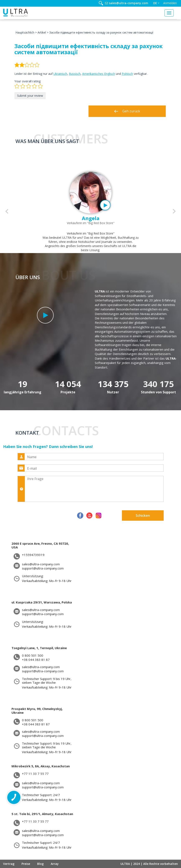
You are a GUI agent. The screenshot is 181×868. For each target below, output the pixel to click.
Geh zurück (127, 111)
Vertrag (9, 864)
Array (55, 864)
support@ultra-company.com (43, 568)
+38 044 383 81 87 (36, 660)
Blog (40, 864)
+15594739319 (33, 555)
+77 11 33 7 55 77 (35, 774)
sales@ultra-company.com (129, 3)
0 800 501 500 (33, 655)
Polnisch (127, 74)
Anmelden (170, 3)
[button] (7, 211)
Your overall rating (28, 81)
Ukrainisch (60, 74)
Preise (26, 864)
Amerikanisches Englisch (99, 74)
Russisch (75, 74)
